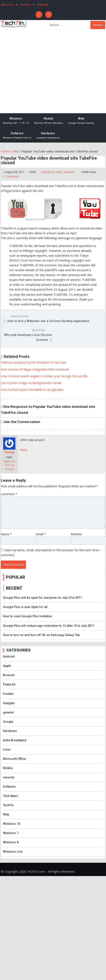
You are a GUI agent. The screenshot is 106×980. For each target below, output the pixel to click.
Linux (7, 750)
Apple (7, 666)
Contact (26, 5)
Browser (9, 675)
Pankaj (9, 452)
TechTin (8, 805)
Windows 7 (11, 833)
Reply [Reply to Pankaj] (24, 450)
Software (17, 136)
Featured (9, 684)
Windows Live (13, 852)
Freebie (8, 694)
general (8, 712)
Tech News (11, 796)
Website (76, 534)
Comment (9, 494)
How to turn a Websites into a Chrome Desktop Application (48, 321)
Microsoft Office (14, 759)
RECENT (14, 588)
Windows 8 (11, 842)
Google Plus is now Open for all (25, 607)
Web (81, 121)
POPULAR (15, 577)
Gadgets (9, 703)
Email (41, 534)
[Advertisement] (39, 72)
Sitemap (43, 5)
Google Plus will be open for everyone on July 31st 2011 (42, 598)
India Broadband (15, 740)
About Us (7, 5)
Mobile (48, 121)
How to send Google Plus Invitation (28, 616)
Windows (16, 121)
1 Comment (12, 176)
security (9, 777)
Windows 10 (12, 824)
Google (8, 722)
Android (9, 657)
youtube (69, 172)
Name (6, 534)
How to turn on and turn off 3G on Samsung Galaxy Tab (41, 635)
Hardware (48, 136)
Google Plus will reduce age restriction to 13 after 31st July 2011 (49, 626)
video (59, 172)
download (48, 172)
